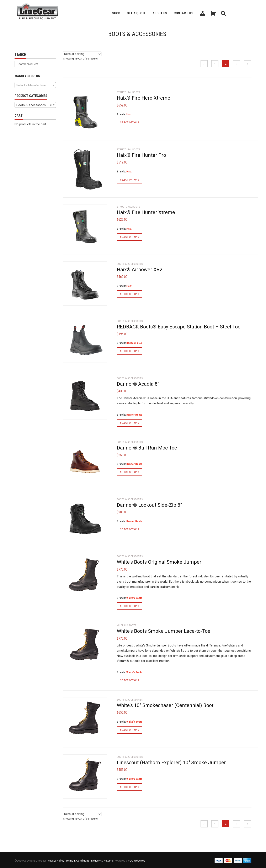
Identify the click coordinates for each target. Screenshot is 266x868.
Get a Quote (136, 13)
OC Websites (137, 860)
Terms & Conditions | (79, 860)
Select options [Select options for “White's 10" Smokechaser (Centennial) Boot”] (130, 729)
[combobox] (35, 85)
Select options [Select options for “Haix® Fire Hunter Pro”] (130, 179)
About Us (160, 13)
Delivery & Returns (102, 860)
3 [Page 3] (237, 64)
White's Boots (134, 597)
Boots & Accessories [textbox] (34, 105)
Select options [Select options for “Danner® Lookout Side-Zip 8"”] (130, 529)
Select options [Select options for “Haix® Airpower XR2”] (130, 293)
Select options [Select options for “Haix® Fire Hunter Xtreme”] (130, 236)
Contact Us (183, 13)
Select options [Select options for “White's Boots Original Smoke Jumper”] (130, 606)
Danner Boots (134, 414)
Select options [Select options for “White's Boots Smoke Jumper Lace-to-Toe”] (130, 680)
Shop (116, 13)
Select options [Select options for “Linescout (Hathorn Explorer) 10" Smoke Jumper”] (130, 786)
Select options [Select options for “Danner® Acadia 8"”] (130, 422)
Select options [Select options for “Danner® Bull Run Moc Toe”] (130, 472)
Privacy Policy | (57, 860)
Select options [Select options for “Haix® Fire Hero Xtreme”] (130, 122)
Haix (129, 114)
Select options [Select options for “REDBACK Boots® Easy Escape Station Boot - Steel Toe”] (130, 351)
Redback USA (134, 342)
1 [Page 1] (215, 64)
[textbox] (35, 85)
